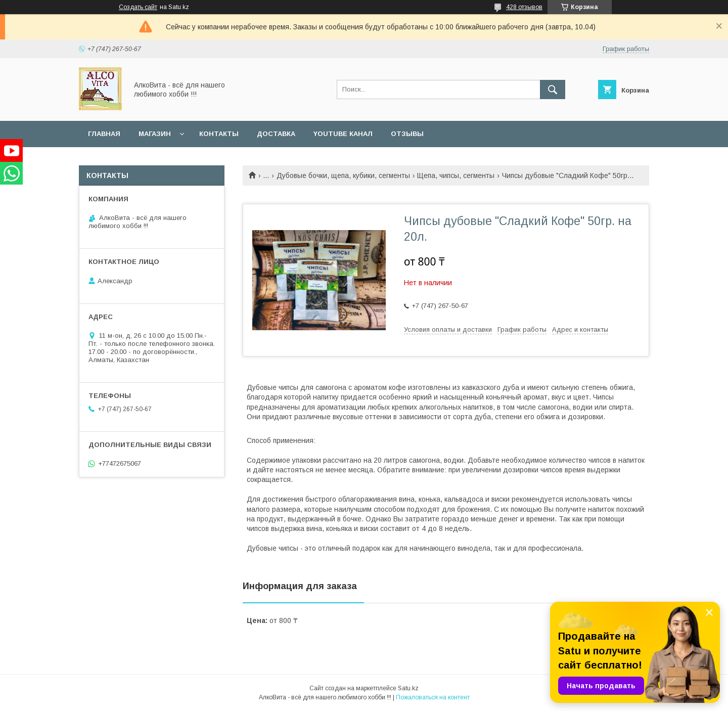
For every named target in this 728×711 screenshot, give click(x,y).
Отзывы (407, 134)
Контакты (219, 134)
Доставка (276, 134)
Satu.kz (408, 688)
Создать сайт (138, 7)
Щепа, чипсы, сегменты (456, 175)
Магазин (155, 134)
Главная (104, 134)
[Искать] (553, 90)
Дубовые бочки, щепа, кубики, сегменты (343, 175)
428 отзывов (524, 7)
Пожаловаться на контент (433, 697)
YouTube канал (343, 134)
